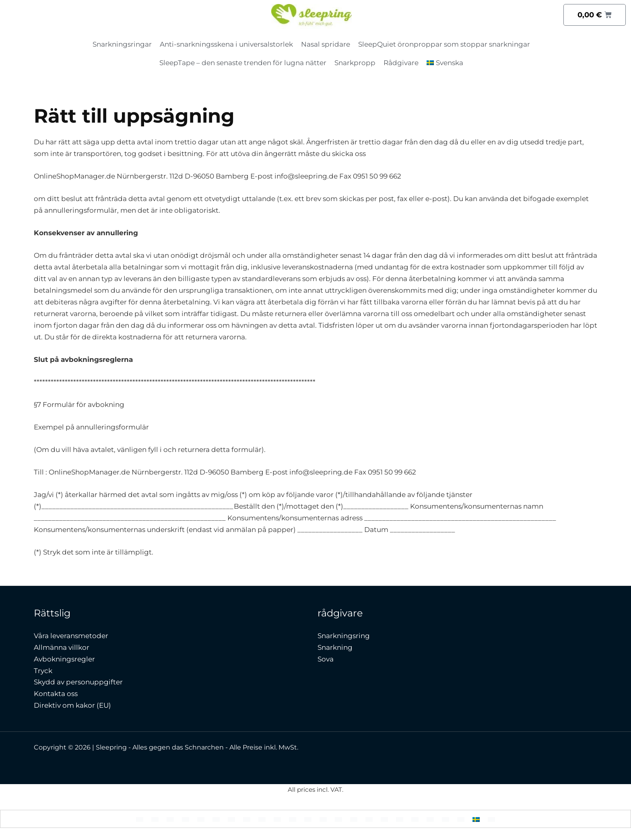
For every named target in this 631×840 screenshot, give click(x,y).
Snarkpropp (355, 63)
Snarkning (335, 647)
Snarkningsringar (122, 44)
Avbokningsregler (64, 659)
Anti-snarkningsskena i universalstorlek (226, 44)
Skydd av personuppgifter (78, 682)
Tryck (43, 671)
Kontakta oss (56, 694)
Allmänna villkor (62, 647)
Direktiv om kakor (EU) (72, 705)
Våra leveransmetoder (71, 636)
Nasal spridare (326, 44)
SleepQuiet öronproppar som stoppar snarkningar (444, 44)
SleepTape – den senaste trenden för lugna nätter (243, 63)
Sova (326, 659)
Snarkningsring (344, 636)
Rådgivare (401, 63)
